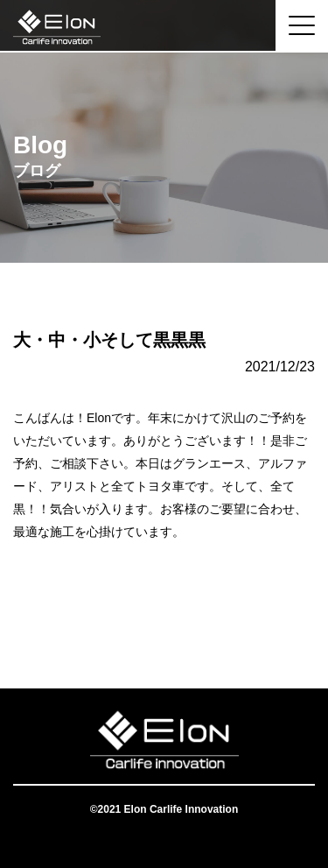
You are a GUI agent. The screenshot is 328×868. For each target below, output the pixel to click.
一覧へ (164, 618)
